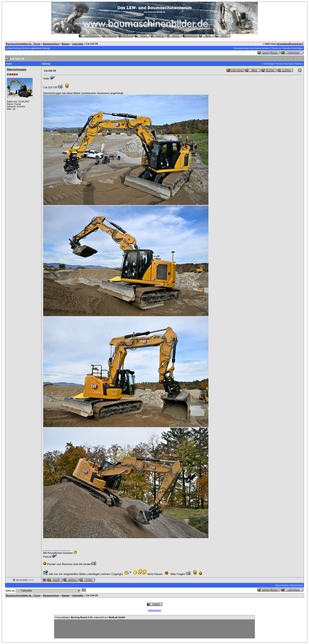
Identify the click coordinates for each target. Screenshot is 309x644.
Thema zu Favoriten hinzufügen (287, 48)
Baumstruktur (282, 585)
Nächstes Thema (293, 64)
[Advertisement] (154, 629)
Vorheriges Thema (273, 64)
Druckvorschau (241, 48)
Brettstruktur (297, 585)
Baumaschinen (51, 44)
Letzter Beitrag (13, 48)
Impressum (154, 610)
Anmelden (283, 44)
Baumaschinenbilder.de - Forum (23, 44)
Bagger (66, 44)
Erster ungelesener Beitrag (36, 48)
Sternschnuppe (17, 69)
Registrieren (296, 44)
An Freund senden (260, 48)
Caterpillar (78, 44)
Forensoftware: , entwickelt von (90, 617)
